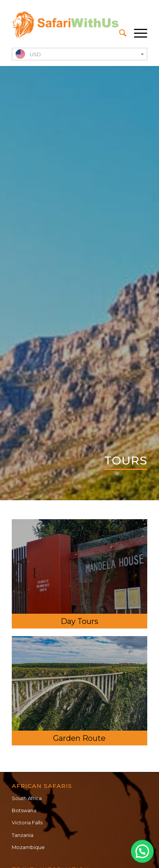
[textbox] (79, 54)
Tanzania (23, 835)
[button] (142, 851)
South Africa (27, 798)
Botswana (24, 810)
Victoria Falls (27, 822)
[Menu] (137, 33)
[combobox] (79, 54)
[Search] (119, 33)
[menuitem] (119, 33)
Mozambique (28, 847)
